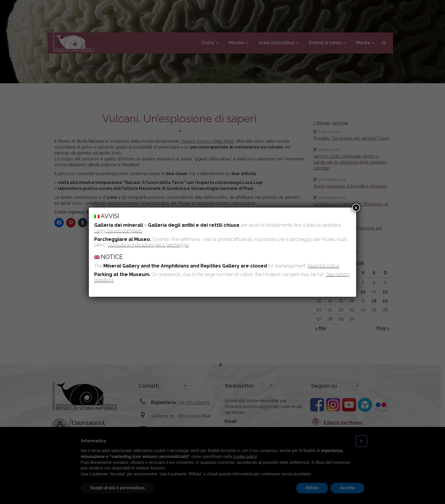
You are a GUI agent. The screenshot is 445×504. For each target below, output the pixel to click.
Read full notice (323, 266)
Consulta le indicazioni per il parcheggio (148, 245)
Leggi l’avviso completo (118, 231)
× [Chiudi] (356, 208)
